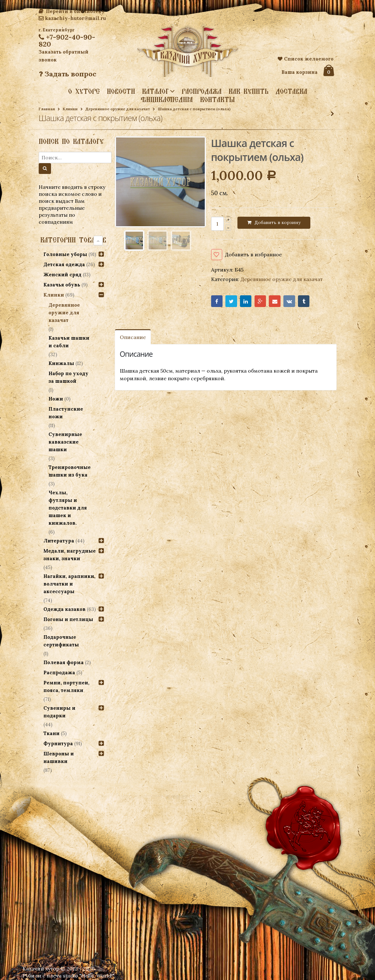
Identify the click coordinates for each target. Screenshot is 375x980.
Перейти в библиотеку (72, 11)
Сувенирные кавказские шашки (65, 442)
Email (275, 301)
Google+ (260, 301)
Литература (59, 541)
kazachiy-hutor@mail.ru (72, 18)
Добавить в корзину (278, 222)
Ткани (52, 733)
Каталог (155, 91)
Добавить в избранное (253, 254)
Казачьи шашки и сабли (69, 342)
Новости (121, 91)
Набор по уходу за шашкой (68, 377)
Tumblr (304, 301)
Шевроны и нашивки (59, 757)
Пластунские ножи (66, 413)
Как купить (249, 91)
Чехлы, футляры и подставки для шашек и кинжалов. (68, 508)
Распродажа (202, 91)
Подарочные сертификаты (61, 641)
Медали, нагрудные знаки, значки (70, 555)
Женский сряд (62, 275)
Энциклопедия (167, 99)
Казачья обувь (62, 285)
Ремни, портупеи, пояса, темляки (66, 686)
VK (289, 301)
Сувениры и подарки (59, 712)
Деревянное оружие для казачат (118, 109)
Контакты (217, 99)
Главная (47, 109)
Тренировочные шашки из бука (70, 471)
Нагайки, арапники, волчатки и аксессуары (69, 584)
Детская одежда (64, 264)
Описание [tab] (133, 337)
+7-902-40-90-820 (67, 41)
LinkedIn (246, 301)
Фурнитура (58, 743)
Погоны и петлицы (68, 619)
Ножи (56, 399)
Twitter (231, 301)
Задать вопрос (68, 74)
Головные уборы (65, 254)
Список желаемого (306, 59)
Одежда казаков (65, 609)
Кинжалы (61, 363)
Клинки (70, 109)
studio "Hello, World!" (89, 976)
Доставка (291, 91)
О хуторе (84, 91)
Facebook (217, 301)
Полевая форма (64, 662)
